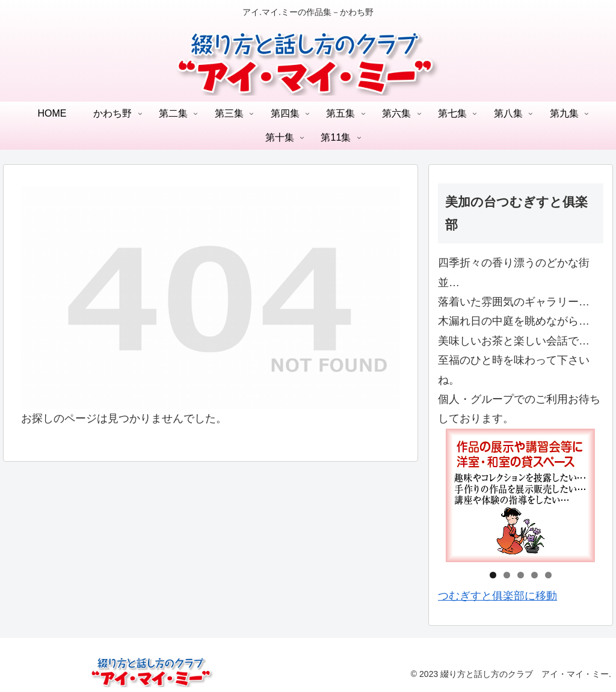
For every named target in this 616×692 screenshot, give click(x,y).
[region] (520, 495)
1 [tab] (493, 575)
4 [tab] (534, 575)
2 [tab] (507, 575)
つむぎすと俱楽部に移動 (497, 596)
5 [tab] (548, 575)
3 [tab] (521, 575)
